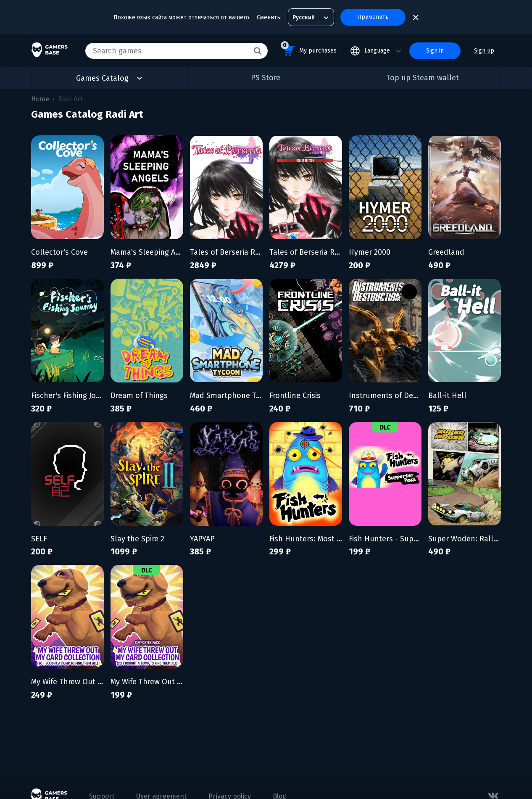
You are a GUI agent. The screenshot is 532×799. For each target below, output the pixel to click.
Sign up (484, 51)
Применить (373, 17)
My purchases (309, 49)
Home (40, 99)
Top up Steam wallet (423, 78)
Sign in (435, 51)
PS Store (266, 78)
